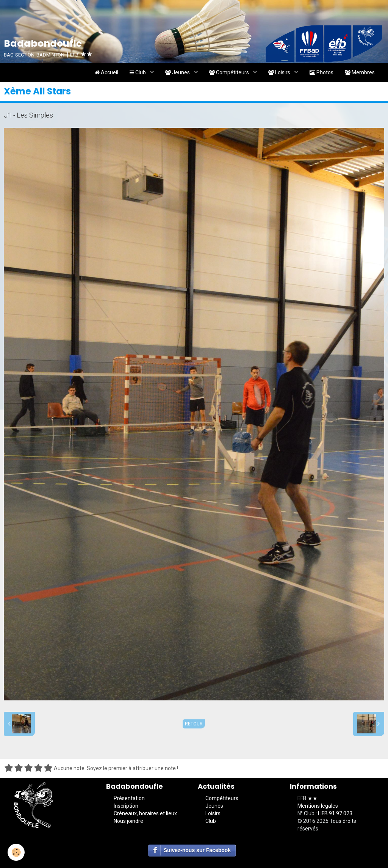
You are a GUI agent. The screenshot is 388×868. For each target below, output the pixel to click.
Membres (360, 72)
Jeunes (178, 72)
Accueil (106, 72)
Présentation (129, 798)
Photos (322, 72)
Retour (194, 724)
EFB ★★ (307, 798)
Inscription (126, 806)
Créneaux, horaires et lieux (145, 813)
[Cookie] (16, 852)
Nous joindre (128, 821)
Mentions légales (318, 806)
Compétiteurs (230, 72)
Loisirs (280, 72)
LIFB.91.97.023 (335, 813)
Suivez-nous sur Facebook (197, 850)
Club (138, 72)
